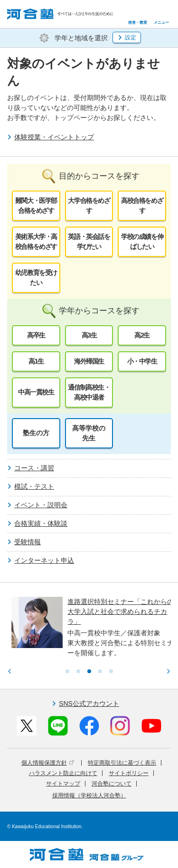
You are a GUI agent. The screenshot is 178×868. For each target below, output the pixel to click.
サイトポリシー (129, 773)
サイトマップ (63, 784)
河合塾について (112, 784)
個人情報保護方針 (48, 763)
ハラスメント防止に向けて (63, 773)
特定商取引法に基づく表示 (122, 763)
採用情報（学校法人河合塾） (89, 795)
